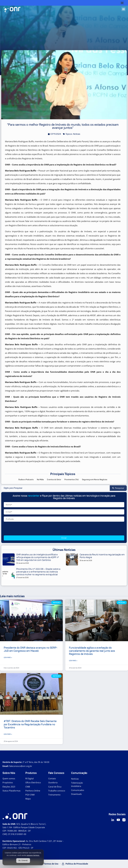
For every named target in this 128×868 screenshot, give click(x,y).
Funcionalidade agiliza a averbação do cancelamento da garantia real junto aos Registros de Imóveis (92, 651)
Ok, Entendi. (23, 860)
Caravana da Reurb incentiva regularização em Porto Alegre (102, 556)
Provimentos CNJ (72, 480)
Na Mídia (40, 480)
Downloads (76, 794)
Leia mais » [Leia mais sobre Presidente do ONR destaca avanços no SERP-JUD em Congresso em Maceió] (8, 657)
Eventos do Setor (54, 480)
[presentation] (23, 529)
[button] (122, 3)
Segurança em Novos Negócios (95, 480)
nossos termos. (33, 855)
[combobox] (55, 488)
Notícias (75, 779)
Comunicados (78, 790)
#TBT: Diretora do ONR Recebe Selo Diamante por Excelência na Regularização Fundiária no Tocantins (30, 724)
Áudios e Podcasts (26, 480)
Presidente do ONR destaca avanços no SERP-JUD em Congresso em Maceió (31, 649)
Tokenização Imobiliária (77, 784)
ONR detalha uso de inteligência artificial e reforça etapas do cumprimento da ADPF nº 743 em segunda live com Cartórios (38, 557)
